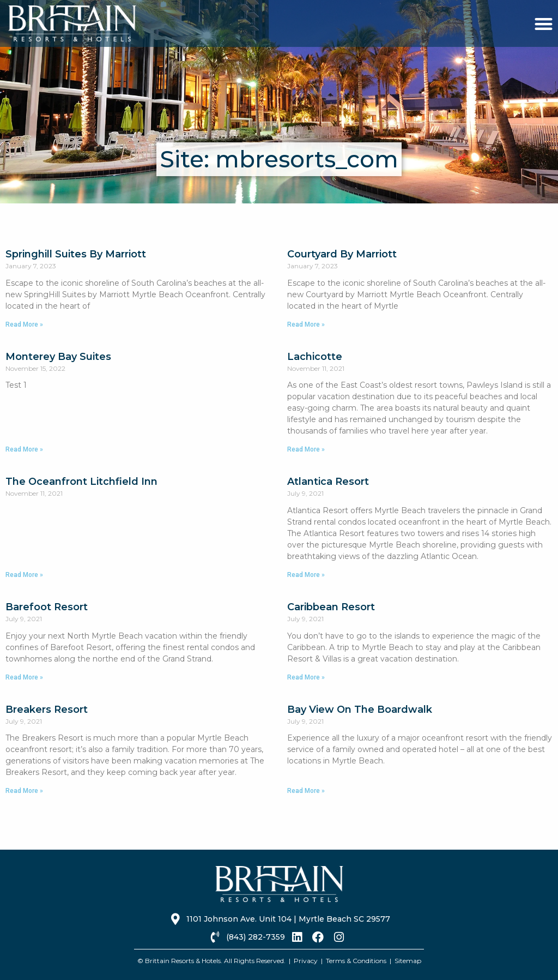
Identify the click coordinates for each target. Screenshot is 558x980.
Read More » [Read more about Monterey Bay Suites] (24, 449)
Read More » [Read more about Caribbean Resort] (306, 677)
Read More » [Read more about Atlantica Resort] (306, 575)
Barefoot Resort (47, 607)
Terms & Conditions (356, 961)
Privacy (306, 961)
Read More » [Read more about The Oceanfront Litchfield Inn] (24, 575)
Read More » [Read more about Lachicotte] (306, 449)
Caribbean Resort (331, 607)
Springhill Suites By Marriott (76, 254)
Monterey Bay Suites (58, 357)
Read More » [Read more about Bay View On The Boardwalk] (306, 791)
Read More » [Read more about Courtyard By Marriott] (306, 324)
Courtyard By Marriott (342, 254)
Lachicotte (315, 357)
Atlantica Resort (328, 482)
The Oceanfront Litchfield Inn (81, 482)
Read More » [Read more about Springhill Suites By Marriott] (24, 324)
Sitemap (408, 961)
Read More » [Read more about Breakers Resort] (24, 791)
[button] (544, 24)
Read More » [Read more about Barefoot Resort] (24, 677)
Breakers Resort (47, 710)
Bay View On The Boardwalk (360, 710)
